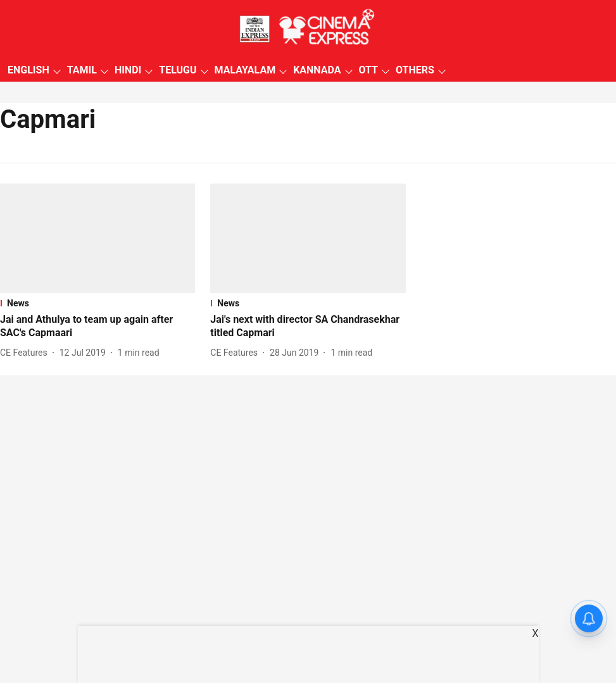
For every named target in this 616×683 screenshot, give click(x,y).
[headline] (97, 327)
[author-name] (26, 353)
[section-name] (97, 303)
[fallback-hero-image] (97, 238)
